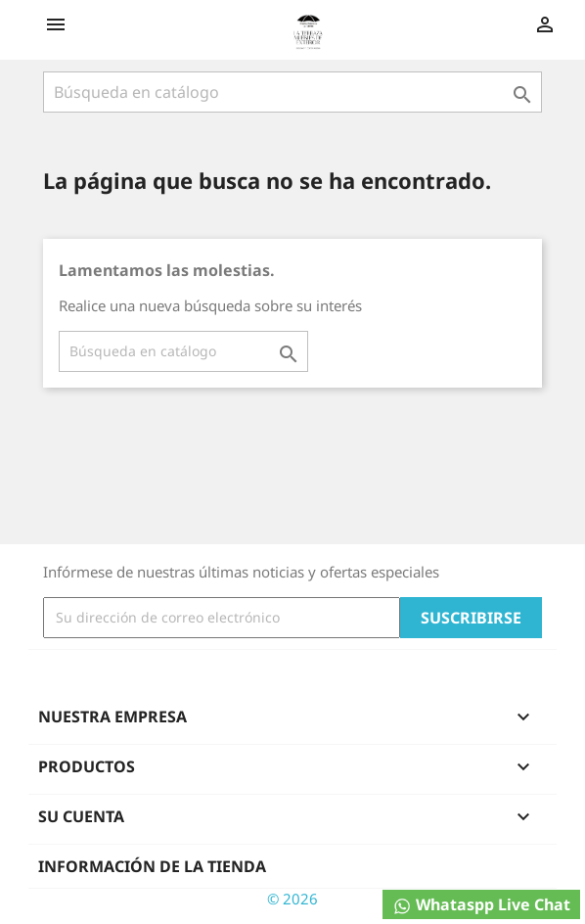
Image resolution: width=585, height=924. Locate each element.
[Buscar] (292, 92)
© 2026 (292, 899)
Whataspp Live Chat (481, 905)
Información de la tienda (152, 866)
